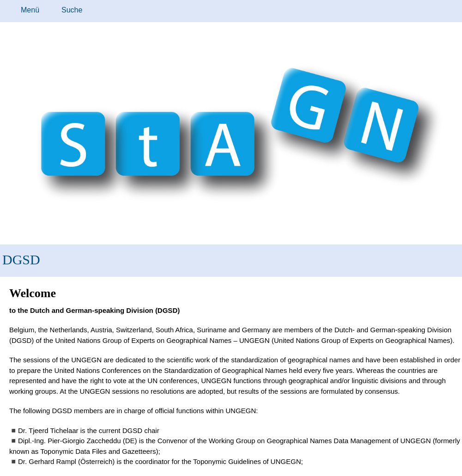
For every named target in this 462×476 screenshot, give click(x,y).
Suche (72, 10)
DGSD (21, 259)
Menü (30, 10)
